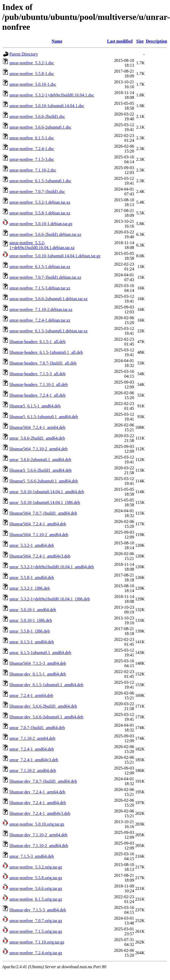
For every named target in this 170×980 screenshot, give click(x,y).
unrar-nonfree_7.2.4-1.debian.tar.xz (40, 320)
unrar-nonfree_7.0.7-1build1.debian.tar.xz (45, 277)
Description (156, 41)
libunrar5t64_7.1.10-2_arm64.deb (38, 449)
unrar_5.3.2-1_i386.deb (30, 588)
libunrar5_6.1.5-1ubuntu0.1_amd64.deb (44, 417)
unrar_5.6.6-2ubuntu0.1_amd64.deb (40, 460)
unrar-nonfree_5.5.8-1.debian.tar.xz (40, 213)
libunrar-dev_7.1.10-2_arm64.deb (38, 835)
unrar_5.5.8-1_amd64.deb (32, 578)
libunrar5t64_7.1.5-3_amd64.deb (38, 663)
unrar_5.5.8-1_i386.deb (30, 631)
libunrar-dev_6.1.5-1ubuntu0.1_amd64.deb (46, 685)
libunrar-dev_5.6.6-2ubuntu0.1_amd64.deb (46, 717)
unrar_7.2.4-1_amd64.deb (32, 749)
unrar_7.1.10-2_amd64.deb (33, 771)
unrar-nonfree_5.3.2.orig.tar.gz (36, 867)
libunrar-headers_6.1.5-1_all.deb (37, 342)
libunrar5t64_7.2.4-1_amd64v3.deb (40, 556)
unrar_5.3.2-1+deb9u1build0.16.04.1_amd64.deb (52, 567)
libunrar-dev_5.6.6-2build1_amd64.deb (43, 706)
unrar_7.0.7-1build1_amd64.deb (37, 728)
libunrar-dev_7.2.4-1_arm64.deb (37, 792)
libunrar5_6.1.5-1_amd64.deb (35, 406)
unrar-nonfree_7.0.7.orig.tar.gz (36, 921)
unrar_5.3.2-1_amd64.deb (32, 545)
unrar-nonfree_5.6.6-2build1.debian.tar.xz (45, 234)
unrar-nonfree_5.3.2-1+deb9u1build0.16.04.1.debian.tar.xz (42, 245)
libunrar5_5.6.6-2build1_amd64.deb (41, 470)
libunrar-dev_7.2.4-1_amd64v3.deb (40, 813)
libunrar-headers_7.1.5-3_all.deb (37, 374)
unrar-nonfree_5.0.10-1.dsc (33, 84)
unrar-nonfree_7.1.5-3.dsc (32, 159)
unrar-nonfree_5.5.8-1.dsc (32, 74)
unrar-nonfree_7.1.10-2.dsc (33, 170)
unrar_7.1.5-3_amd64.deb (32, 856)
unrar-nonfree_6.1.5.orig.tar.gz (36, 899)
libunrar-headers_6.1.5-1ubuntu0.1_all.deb (46, 352)
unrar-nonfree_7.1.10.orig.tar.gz (37, 942)
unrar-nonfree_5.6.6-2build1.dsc (37, 116)
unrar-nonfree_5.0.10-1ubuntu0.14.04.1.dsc (47, 106)
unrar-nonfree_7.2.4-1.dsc (32, 149)
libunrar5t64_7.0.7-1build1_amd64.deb (43, 513)
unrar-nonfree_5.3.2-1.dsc (32, 63)
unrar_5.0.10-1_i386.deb (31, 620)
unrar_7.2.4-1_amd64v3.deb (34, 760)
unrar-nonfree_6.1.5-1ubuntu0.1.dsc (40, 181)
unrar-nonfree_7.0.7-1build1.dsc (37, 192)
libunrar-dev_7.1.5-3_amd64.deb (38, 910)
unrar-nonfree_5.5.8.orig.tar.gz (36, 878)
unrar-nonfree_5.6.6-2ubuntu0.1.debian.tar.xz (48, 299)
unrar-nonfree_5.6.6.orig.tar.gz (36, 888)
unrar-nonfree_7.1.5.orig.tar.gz (36, 931)
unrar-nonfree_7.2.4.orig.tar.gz (36, 953)
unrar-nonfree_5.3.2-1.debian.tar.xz (40, 202)
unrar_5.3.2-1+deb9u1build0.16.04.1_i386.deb (50, 599)
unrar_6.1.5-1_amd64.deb (32, 642)
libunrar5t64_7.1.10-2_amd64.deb (39, 535)
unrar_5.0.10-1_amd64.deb (33, 610)
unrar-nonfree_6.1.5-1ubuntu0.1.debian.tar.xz (48, 331)
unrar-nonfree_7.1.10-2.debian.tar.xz (41, 309)
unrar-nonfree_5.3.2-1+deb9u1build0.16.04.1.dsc (52, 95)
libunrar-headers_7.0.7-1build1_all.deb (43, 363)
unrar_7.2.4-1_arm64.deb (31, 695)
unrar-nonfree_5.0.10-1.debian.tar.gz (41, 224)
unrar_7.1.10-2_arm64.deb (32, 738)
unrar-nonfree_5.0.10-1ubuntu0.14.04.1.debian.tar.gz (55, 256)
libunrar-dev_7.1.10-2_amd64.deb (39, 846)
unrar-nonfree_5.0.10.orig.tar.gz (37, 824)
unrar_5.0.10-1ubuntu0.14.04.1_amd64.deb (47, 492)
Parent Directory (24, 54)
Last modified (120, 41)
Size (140, 41)
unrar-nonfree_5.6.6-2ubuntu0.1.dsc (40, 127)
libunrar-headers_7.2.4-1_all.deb (37, 395)
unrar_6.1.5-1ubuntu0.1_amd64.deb (40, 653)
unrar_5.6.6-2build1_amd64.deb (37, 438)
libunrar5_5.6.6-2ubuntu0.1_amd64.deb (44, 481)
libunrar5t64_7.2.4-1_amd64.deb (38, 524)
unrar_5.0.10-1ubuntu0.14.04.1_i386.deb (45, 502)
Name (57, 41)
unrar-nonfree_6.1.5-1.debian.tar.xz (40, 267)
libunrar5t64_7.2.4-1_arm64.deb (37, 427)
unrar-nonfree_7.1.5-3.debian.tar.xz (40, 288)
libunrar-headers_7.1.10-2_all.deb (39, 385)
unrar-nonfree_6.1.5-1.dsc (32, 138)
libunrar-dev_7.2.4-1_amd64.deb (38, 803)
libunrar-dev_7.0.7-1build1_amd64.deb (43, 781)
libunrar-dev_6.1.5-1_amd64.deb (38, 674)
